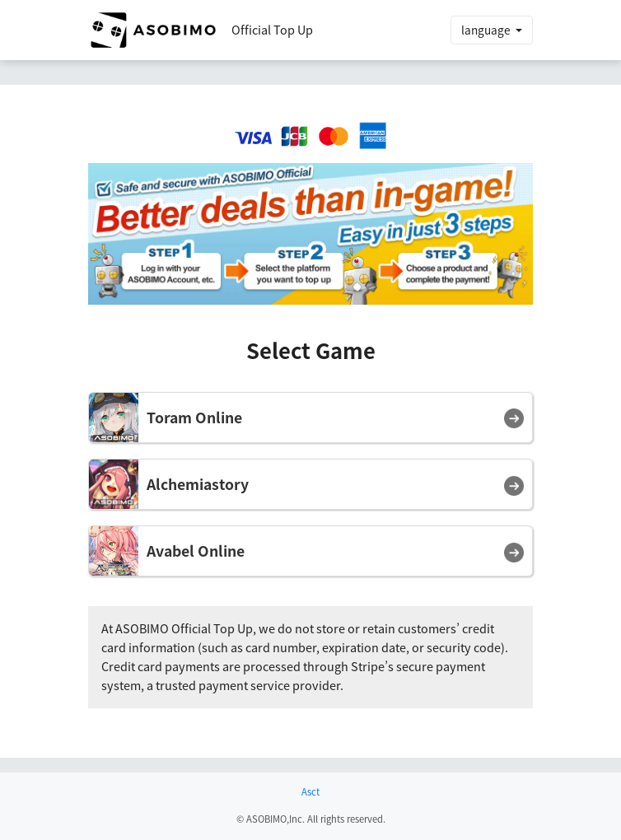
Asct (310, 792)
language (487, 30)
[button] (310, 418)
